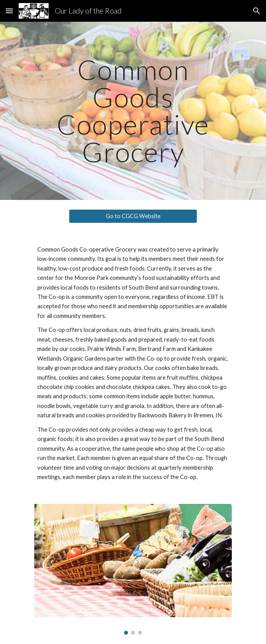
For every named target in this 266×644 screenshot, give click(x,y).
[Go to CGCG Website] (133, 216)
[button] (9, 11)
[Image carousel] (133, 569)
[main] (133, 111)
